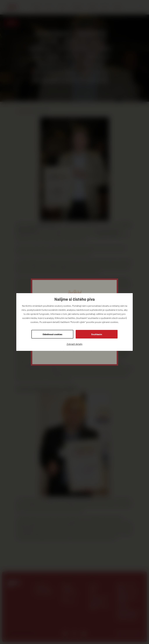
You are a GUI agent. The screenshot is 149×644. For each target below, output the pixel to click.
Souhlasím (97, 334)
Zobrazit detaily (74, 344)
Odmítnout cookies (52, 334)
